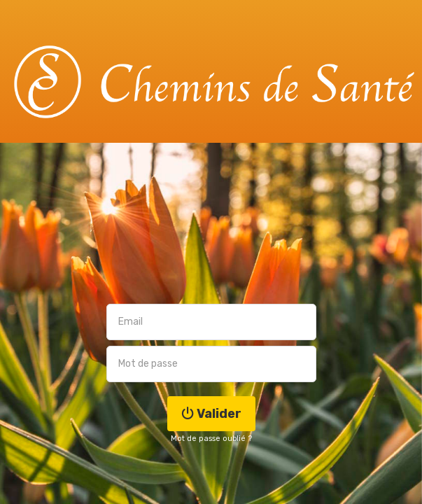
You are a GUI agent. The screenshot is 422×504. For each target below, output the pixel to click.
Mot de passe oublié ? (211, 439)
